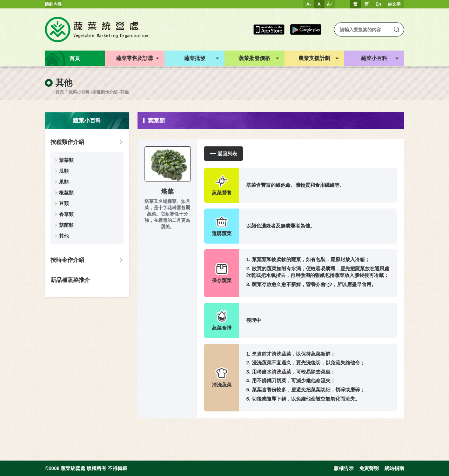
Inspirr (34, 473)
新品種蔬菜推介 (70, 280)
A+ (330, 4)
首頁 (60, 92)
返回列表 (223, 154)
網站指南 (394, 468)
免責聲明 (369, 468)
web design (11, 473)
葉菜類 (66, 160)
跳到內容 (53, 4)
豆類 (64, 203)
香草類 (66, 214)
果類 (64, 182)
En (378, 4)
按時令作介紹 (67, 260)
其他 (125, 92)
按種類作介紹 (105, 92)
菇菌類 (66, 225)
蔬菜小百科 (79, 92)
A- (309, 4)
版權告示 (344, 468)
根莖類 (66, 193)
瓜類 (64, 171)
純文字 (394, 4)
